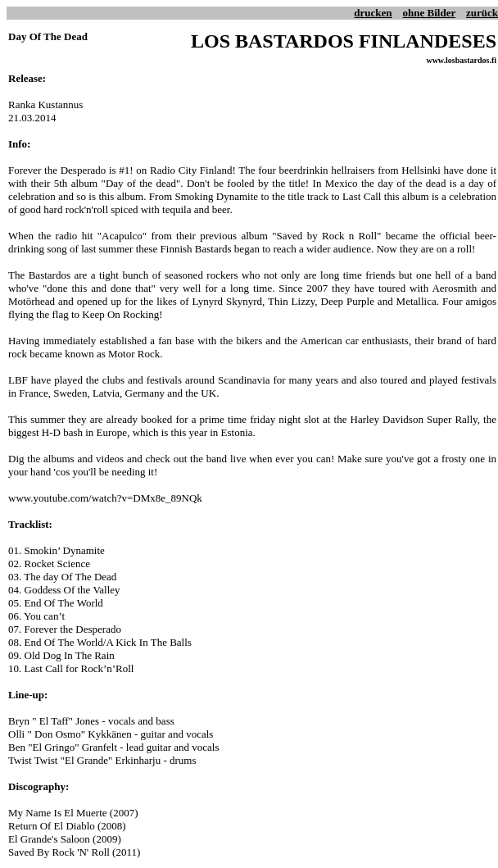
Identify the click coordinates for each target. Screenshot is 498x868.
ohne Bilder (429, 13)
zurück (482, 13)
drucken (373, 13)
